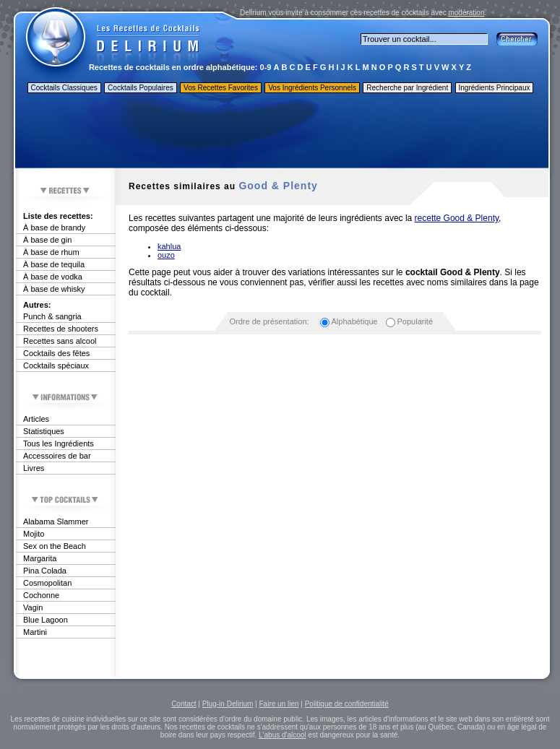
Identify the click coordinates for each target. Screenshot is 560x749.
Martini (35, 632)
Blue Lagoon (46, 620)
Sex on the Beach (55, 546)
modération (466, 13)
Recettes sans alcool (60, 341)
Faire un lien (279, 704)
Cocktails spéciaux (56, 365)
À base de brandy (54, 228)
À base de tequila (54, 264)
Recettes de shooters (61, 329)
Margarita (40, 558)
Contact (184, 704)
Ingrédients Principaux (495, 88)
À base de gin (47, 240)
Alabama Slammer (56, 521)
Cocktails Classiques (64, 88)
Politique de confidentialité (347, 704)
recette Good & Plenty (457, 218)
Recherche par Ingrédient (407, 88)
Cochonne (41, 595)
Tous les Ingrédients (59, 443)
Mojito (34, 534)
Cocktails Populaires (141, 88)
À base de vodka (53, 277)
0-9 (266, 67)
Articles (36, 419)
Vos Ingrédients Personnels (312, 88)
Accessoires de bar (57, 456)
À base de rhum (51, 252)
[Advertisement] (281, 132)
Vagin (33, 607)
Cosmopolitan (47, 583)
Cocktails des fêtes (56, 353)
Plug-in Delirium (228, 704)
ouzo (166, 255)
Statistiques (44, 431)
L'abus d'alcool (283, 735)
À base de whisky (54, 289)
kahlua (169, 246)
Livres (34, 468)
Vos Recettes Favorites (221, 88)
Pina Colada (45, 571)
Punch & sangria (52, 316)
